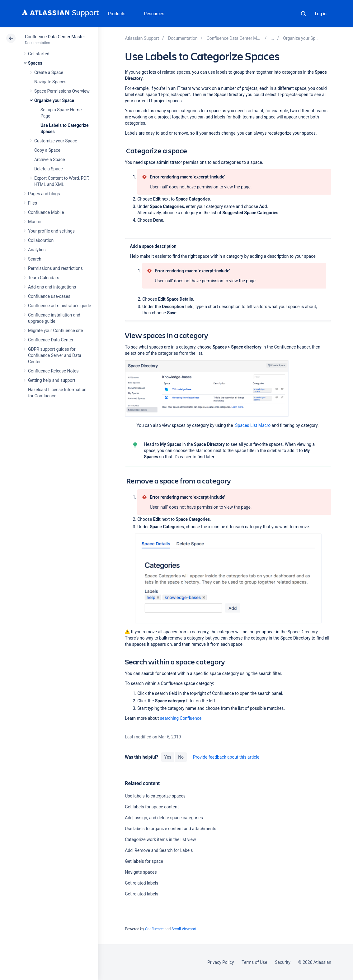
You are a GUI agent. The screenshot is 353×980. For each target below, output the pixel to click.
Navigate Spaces (50, 82)
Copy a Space (47, 150)
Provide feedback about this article (226, 757)
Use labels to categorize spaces (155, 796)
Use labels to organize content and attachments (170, 829)
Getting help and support (52, 380)
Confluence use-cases (49, 296)
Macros (35, 222)
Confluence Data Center (51, 340)
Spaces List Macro (253, 425)
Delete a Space (49, 169)
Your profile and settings (51, 231)
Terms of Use (254, 962)
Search (304, 14)
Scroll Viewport (184, 929)
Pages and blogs (44, 194)
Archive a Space (49, 159)
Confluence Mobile (46, 212)
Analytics (37, 250)
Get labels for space (144, 861)
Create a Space (49, 72)
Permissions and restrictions (55, 268)
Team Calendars (44, 278)
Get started (39, 54)
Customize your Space (56, 141)
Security (283, 962)
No (181, 757)
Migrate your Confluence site (55, 331)
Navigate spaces (141, 872)
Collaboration (41, 240)
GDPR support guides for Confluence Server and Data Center (55, 355)
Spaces (35, 63)
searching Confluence (181, 718)
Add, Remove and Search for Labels (159, 850)
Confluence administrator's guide (59, 306)
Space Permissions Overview (62, 91)
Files (33, 203)
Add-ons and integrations (52, 287)
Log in (321, 14)
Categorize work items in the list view (160, 839)
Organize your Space (54, 100)
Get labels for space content (152, 807)
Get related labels (141, 883)
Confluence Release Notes (53, 371)
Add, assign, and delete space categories (164, 818)
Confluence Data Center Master (55, 37)
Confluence (154, 929)
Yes (168, 757)
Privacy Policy (221, 962)
